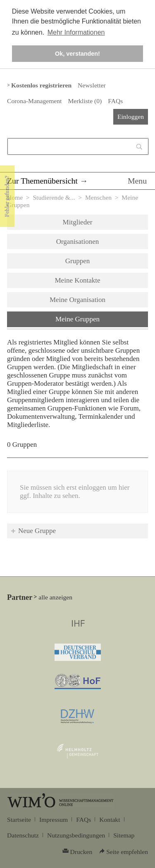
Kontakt (110, 820)
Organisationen (78, 242)
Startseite (19, 820)
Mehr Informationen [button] (76, 32)
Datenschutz (23, 835)
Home (15, 197)
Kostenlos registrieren (41, 85)
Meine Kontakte (78, 280)
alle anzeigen (55, 597)
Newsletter (92, 85)
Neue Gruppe (37, 531)
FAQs (115, 101)
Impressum (54, 820)
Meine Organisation (77, 300)
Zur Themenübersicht (42, 181)
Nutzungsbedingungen (76, 835)
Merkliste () (85, 101)
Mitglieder (78, 222)
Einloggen (131, 117)
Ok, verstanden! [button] (77, 54)
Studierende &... (54, 197)
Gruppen (77, 261)
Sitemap (124, 835)
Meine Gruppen (99, 318)
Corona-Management (34, 101)
